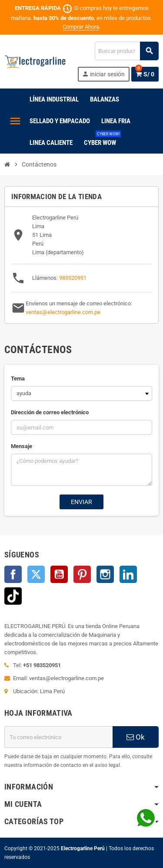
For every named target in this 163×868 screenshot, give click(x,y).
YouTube (59, 574)
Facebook (13, 574)
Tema (18, 378)
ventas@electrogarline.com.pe (63, 312)
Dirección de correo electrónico (50, 412)
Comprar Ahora (81, 27)
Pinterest (82, 574)
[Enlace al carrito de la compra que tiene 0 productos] (145, 74)
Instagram (105, 574)
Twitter (36, 574)
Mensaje (22, 446)
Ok (136, 737)
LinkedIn (128, 574)
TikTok (13, 596)
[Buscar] (126, 51)
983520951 (73, 278)
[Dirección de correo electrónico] (58, 737)
